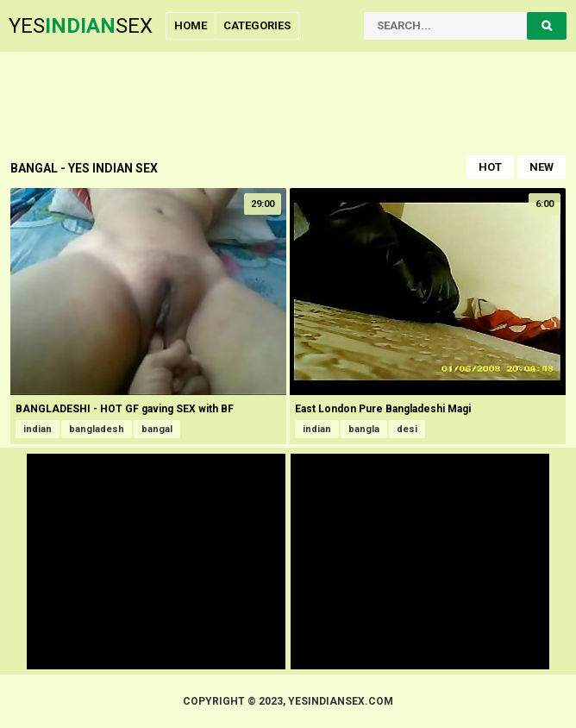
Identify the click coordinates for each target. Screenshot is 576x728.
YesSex (81, 26)
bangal (157, 429)
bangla (364, 429)
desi (407, 429)
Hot (490, 167)
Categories (257, 25)
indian (38, 429)
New (542, 167)
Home (191, 25)
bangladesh (97, 429)
